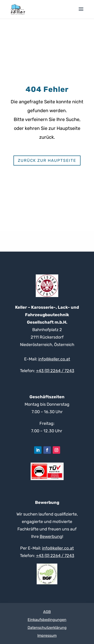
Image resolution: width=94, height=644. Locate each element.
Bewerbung (51, 537)
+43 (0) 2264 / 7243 (55, 371)
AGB (47, 612)
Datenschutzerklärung (47, 628)
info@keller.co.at (54, 359)
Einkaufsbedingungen (47, 620)
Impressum (47, 635)
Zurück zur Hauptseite (47, 160)
